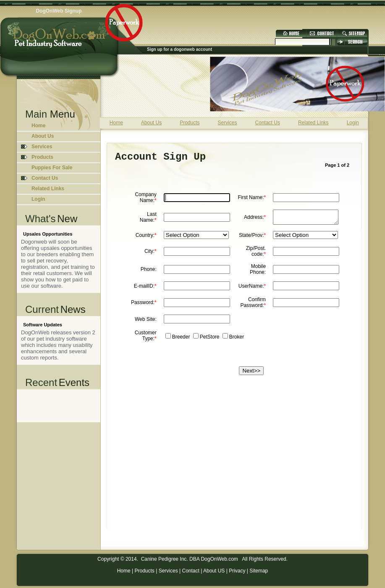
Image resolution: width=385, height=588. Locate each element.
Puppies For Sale (52, 168)
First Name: (252, 197)
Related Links (48, 189)
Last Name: (148, 218)
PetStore (210, 339)
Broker (237, 339)
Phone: (149, 272)
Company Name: (145, 197)
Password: (144, 305)
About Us (43, 136)
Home (38, 126)
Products (145, 571)
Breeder (181, 339)
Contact (190, 571)
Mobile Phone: (258, 272)
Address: (255, 218)
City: (151, 254)
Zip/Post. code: (256, 254)
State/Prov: (252, 238)
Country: (146, 238)
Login (38, 199)
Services (168, 571)
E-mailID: (145, 289)
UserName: (252, 289)
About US (214, 571)
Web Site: (146, 322)
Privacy (237, 571)
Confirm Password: (253, 305)
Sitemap (259, 571)
